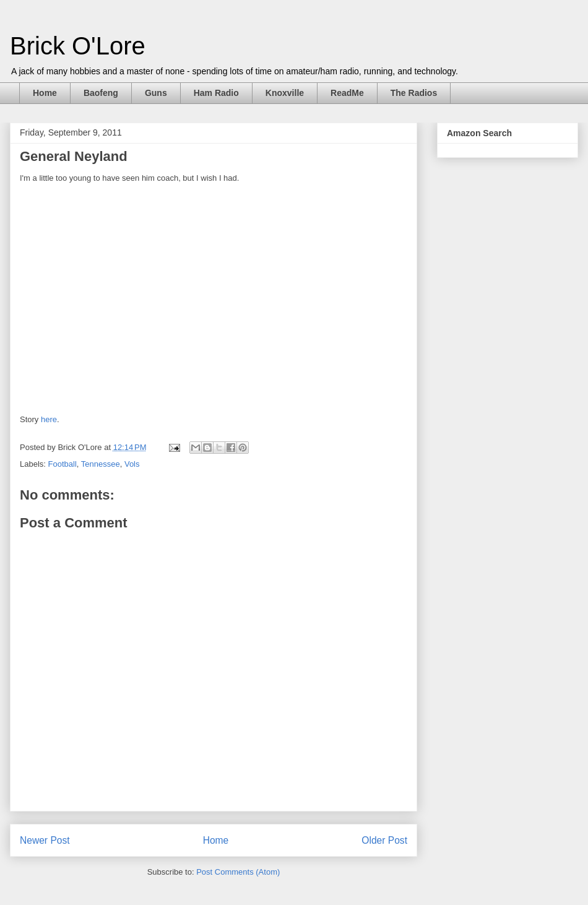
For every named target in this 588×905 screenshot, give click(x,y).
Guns (156, 93)
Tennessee (101, 464)
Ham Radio (216, 93)
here (49, 419)
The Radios (414, 93)
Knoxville (285, 93)
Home (45, 93)
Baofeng (101, 93)
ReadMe (347, 93)
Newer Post (45, 840)
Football (63, 464)
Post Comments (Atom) (238, 872)
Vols (132, 464)
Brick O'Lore (78, 46)
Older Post (384, 840)
